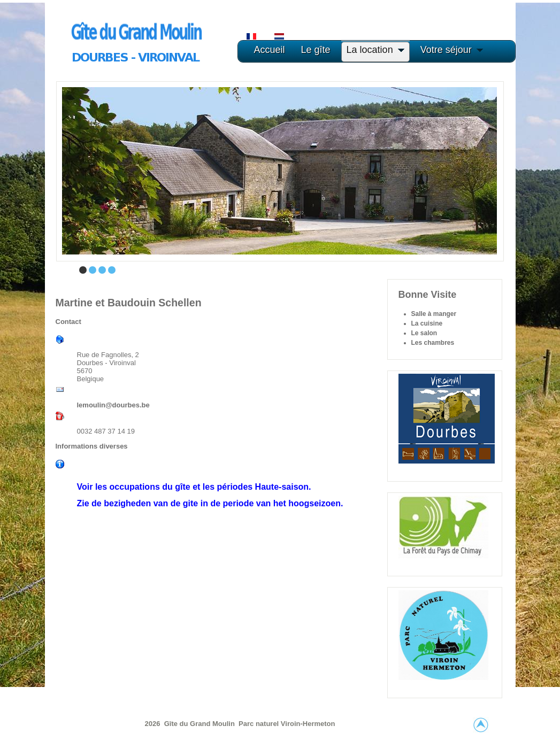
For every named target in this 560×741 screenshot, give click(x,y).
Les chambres (433, 343)
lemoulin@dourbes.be (113, 405)
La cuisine (427, 323)
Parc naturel (260, 724)
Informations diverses (92, 446)
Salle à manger (434, 314)
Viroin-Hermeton (308, 724)
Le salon (424, 333)
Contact (68, 322)
